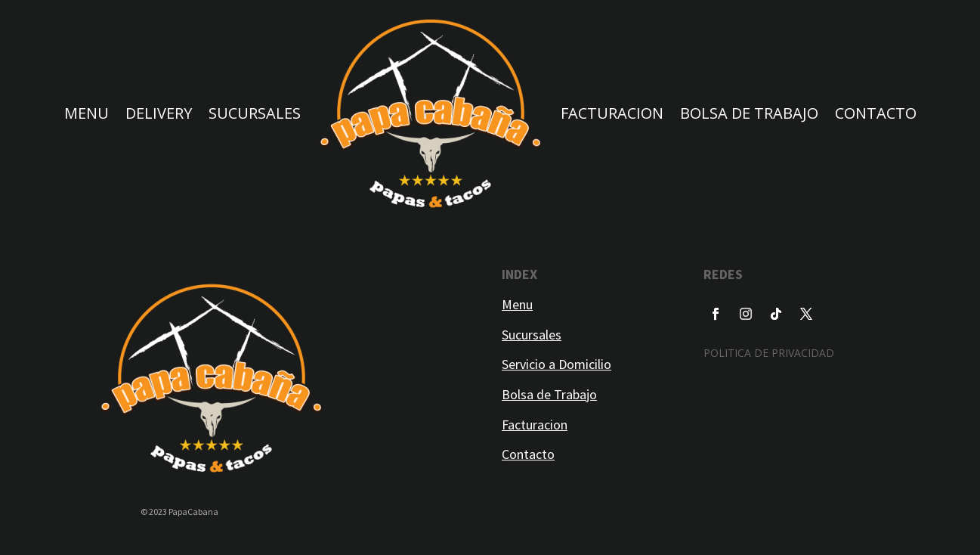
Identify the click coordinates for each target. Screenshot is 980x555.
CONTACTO (876, 113)
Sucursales (532, 335)
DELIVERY (159, 113)
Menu (517, 304)
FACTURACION (612, 113)
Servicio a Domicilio (556, 364)
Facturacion (535, 425)
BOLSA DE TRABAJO (749, 113)
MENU (87, 113)
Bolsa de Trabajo (549, 394)
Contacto (528, 454)
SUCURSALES (255, 113)
